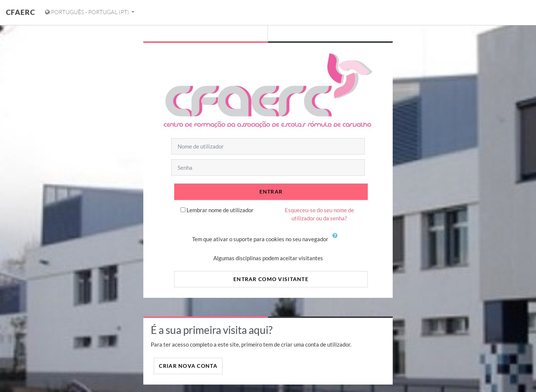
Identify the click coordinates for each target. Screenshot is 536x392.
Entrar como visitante (271, 279)
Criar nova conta (188, 366)
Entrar (271, 192)
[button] (337, 240)
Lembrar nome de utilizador (220, 210)
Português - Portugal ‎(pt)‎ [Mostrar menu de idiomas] (88, 12)
